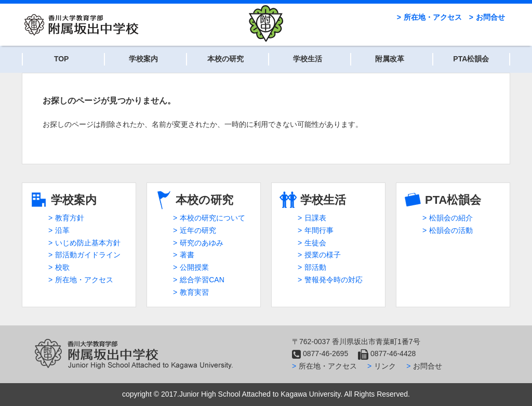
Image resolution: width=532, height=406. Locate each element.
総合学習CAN (202, 280)
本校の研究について (212, 218)
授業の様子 (323, 255)
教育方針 (70, 218)
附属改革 (390, 59)
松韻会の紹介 (451, 218)
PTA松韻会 (471, 59)
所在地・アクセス (433, 17)
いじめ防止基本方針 (88, 243)
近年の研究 (198, 230)
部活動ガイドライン (88, 255)
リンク (385, 366)
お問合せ (490, 17)
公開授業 (194, 267)
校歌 (62, 267)
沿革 (62, 230)
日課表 (315, 218)
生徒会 (315, 243)
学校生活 (308, 59)
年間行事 (319, 230)
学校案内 (143, 59)
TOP (62, 59)
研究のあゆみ (202, 243)
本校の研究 (225, 59)
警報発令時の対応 (334, 280)
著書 (187, 255)
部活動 (315, 267)
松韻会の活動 (451, 230)
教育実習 (194, 292)
